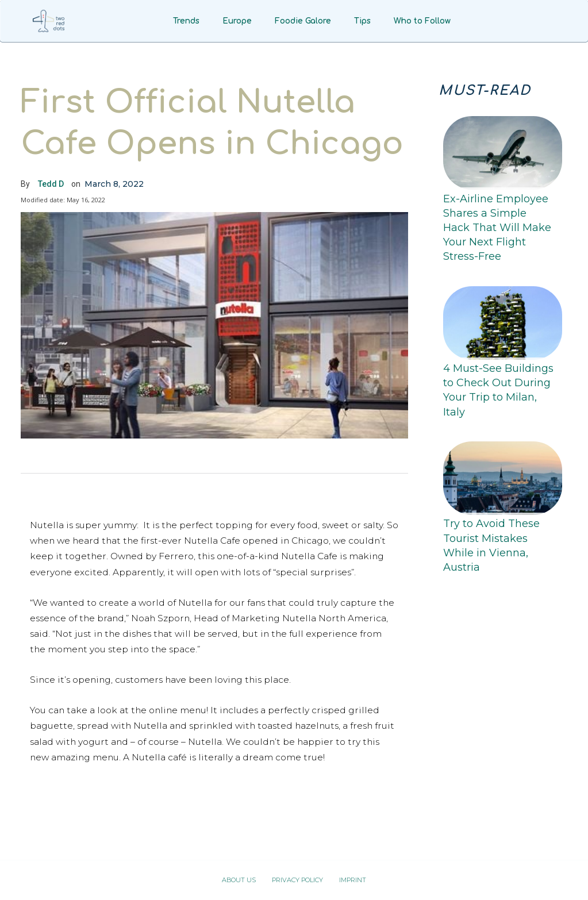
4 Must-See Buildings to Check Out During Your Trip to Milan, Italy (498, 390)
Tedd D (51, 184)
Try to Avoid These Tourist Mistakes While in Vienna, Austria (491, 545)
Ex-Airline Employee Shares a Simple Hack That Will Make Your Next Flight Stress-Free (497, 228)
